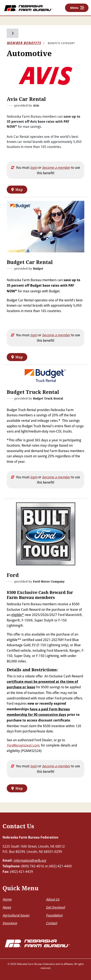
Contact (51, 923)
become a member (56, 167)
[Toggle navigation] (77, 8)
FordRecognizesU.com (23, 745)
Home (7, 899)
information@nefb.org (30, 860)
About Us (53, 899)
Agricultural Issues (16, 915)
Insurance (10, 923)
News (7, 907)
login (34, 167)
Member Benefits (24, 43)
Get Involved (55, 907)
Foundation (54, 915)
